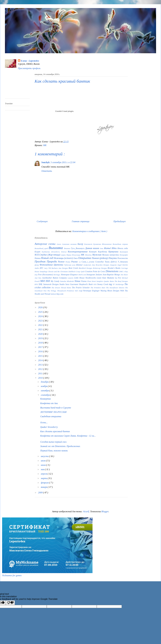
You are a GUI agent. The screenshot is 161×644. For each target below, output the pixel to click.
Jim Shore (124, 275)
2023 (41, 321)
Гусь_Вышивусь (78, 248)
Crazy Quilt (81, 272)
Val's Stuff (79, 291)
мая (43, 469)
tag (111, 284)
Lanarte (71, 278)
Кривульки (114, 252)
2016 (41, 351)
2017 (41, 347)
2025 (41, 312)
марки (64, 255)
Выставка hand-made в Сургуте (56, 408)
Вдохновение (107, 244)
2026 (41, 307)
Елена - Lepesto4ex (30, 61)
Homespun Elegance (70, 275)
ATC (42, 268)
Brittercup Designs (100, 268)
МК (45, 145)
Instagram (91, 275)
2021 (41, 329)
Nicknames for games (12, 575)
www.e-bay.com (57, 294)
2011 (41, 373)
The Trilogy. (52, 291)
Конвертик (46, 399)
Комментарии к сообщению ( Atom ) (90, 231)
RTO (37, 284)
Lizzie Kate (102, 278)
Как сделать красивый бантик (55, 431)
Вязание (67, 248)
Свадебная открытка (51, 416)
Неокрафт (124, 255)
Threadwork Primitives (66, 291)
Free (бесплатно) (46, 275)
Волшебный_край (42, 248)
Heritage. (57, 275)
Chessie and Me (54, 272)
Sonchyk (46, 162)
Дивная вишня (93, 248)
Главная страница (81, 221)
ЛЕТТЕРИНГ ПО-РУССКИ (53, 412)
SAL (41, 284)
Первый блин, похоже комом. (54, 451)
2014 (41, 360)
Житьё (108, 248)
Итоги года (123, 248)
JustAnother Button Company (55, 278)
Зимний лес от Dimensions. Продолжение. (60, 446)
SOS (95, 284)
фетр (37, 265)
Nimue (78, 281)
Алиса (59, 244)
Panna (84, 281)
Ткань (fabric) (111, 262)
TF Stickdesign (119, 284)
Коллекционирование (78, 252)
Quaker (107, 281)
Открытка (85, 258)
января (44, 487)
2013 (41, 365)
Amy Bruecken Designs (101, 265)
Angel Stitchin (123, 265)
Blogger (105, 511)
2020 (41, 334)
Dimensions (112, 271)
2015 (41, 356)
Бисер (81, 244)
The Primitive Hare (98, 288)
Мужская (97, 255)
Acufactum (88, 265)
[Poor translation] (10, 603)
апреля (44, 474)
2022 (41, 325)
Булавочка (98, 244)
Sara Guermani (72, 284)
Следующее (42, 221)
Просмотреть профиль (29, 68)
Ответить (47, 171)
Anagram (114, 265)
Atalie (37, 268)
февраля (45, 483)
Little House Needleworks (86, 278)
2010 (41, 378)
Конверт (93, 252)
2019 (41, 338)
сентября (46, 395)
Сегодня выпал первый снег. (54, 442)
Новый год (48, 258)
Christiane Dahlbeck (68, 272)
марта (44, 478)
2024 (41, 316)
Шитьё (80, 265)
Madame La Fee (114, 278)
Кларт (38, 252)
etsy (36, 275)
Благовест (89, 244)
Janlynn (99, 275)
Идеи (114, 248)
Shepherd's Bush (86, 284)
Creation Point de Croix (95, 271)
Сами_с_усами (88, 262)
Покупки (113, 258)
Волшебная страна (120, 244)
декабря (45, 382)
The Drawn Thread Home (62, 288)
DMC (121, 272)
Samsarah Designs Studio (54, 284)
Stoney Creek (103, 284)
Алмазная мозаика (70, 244)
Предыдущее (120, 221)
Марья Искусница (74, 255)
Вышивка (56, 248)
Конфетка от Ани (49, 403)
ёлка (102, 248)
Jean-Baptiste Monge (111, 275)
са (80, 262)
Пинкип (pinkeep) (100, 258)
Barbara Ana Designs (60, 268)
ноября (44, 386)
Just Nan (38, 278)
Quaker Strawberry (49, 427)
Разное (62, 262)
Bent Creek (74, 268)
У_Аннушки (123, 262)
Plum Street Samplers (95, 281)
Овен (76, 258)
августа (45, 456)
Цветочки (59, 265)
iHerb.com (82, 275)
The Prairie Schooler (81, 288)
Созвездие (100, 262)
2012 (41, 369)
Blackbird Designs (86, 268)
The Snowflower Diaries (116, 288)
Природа (52, 261)
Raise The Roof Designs (119, 281)
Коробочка (103, 252)
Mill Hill (45, 281)
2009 (41, 493)
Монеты (89, 255)
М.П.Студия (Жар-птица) (48, 255)
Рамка (68, 262)
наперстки (115, 255)
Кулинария (124, 252)
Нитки (38, 258)
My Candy (55, 281)
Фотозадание (47, 265)
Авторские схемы (46, 244)
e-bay (126, 272)
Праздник (41, 261)
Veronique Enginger (92, 291)
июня (44, 465)
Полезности (123, 258)
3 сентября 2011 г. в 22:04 (63, 162)
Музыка (106, 255)
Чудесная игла (70, 265)
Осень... (44, 422)
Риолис (75, 262)
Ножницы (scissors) (64, 258)
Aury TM (48, 268)
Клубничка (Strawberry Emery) (55, 252)
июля (43, 461)
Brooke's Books (114, 268)
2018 (41, 343)
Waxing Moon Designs (110, 291)
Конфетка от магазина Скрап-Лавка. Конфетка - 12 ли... (68, 436)
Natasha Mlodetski (67, 281)
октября (45, 391)
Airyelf (86, 511)
